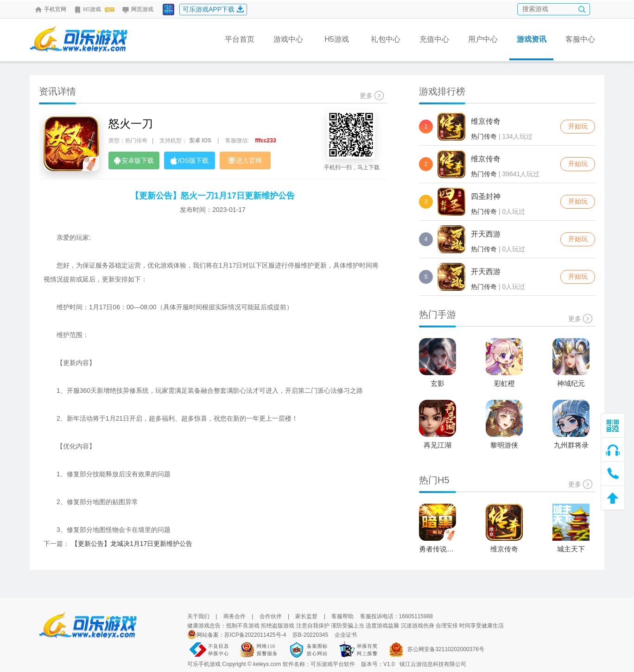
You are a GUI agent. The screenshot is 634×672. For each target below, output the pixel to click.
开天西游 (486, 234)
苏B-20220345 (310, 635)
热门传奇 (484, 136)
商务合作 (235, 616)
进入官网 (245, 160)
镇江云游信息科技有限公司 (433, 664)
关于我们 (198, 616)
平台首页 (240, 39)
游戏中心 (288, 39)
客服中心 (580, 39)
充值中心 (434, 39)
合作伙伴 (271, 616)
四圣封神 (486, 196)
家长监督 (306, 616)
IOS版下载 (190, 161)
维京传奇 (486, 121)
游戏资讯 (531, 48)
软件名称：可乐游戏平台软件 (319, 664)
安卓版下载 (134, 161)
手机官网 (51, 9)
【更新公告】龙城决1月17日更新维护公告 (132, 544)
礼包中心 (386, 39)
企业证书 (346, 635)
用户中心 (483, 39)
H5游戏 (94, 9)
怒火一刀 (131, 124)
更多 (372, 96)
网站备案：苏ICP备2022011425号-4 (241, 635)
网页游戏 (138, 9)
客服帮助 (342, 616)
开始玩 (578, 126)
